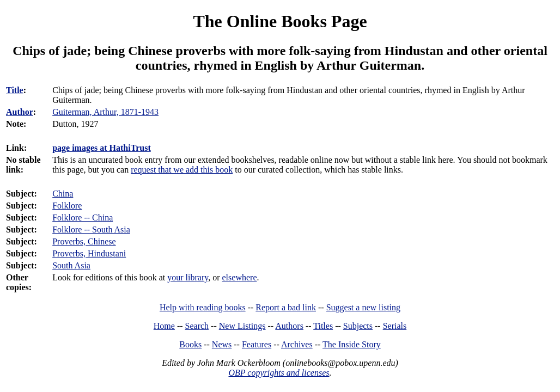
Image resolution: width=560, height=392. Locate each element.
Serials (395, 326)
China (63, 194)
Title (15, 90)
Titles (323, 326)
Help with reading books (203, 307)
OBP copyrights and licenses (279, 373)
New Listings (242, 326)
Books (190, 344)
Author (20, 112)
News (222, 344)
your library (188, 277)
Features (257, 344)
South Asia (71, 265)
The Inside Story (352, 344)
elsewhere (240, 277)
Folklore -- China (83, 218)
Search (197, 326)
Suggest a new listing (363, 307)
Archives (297, 344)
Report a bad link (286, 307)
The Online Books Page (280, 21)
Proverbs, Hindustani (89, 253)
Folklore (67, 206)
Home (164, 326)
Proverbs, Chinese (84, 241)
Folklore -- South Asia (91, 229)
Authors (289, 326)
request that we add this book (182, 170)
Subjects (358, 326)
